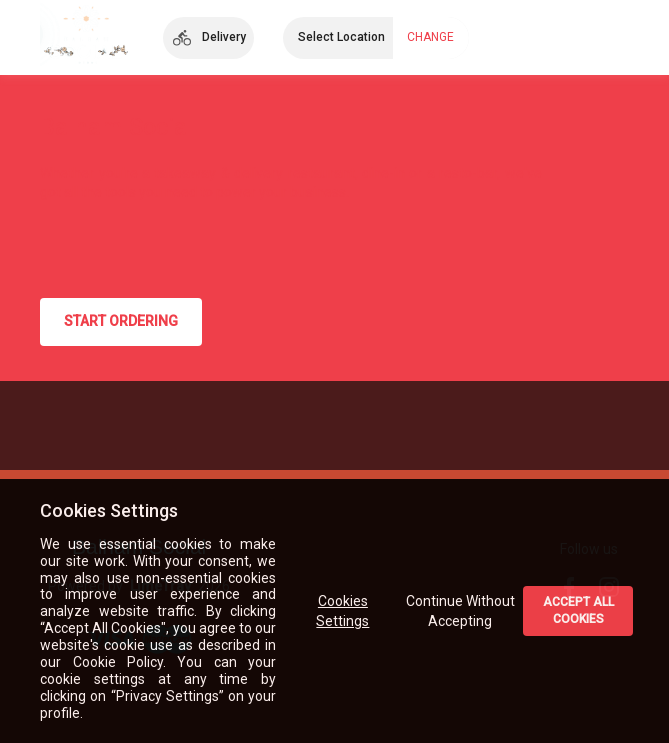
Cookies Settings (343, 611)
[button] (208, 38)
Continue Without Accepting (461, 611)
